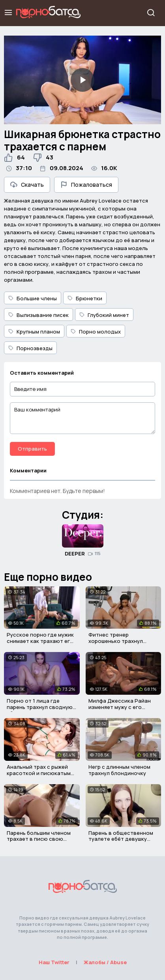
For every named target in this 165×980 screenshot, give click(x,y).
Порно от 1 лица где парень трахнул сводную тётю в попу (40, 707)
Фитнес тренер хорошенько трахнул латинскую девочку (116, 641)
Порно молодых (96, 332)
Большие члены (33, 298)
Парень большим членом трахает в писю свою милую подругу (39, 839)
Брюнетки (85, 298)
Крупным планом (34, 332)
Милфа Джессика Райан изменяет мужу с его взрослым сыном (120, 707)
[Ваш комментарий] (82, 418)
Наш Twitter (54, 962)
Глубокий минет (104, 315)
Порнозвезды (30, 348)
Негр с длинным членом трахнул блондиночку (119, 770)
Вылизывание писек (38, 315)
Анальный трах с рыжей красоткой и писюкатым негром (39, 773)
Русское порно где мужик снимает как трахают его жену (40, 641)
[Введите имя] (82, 389)
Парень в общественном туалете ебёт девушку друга (121, 839)
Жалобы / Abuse (105, 962)
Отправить (32, 449)
